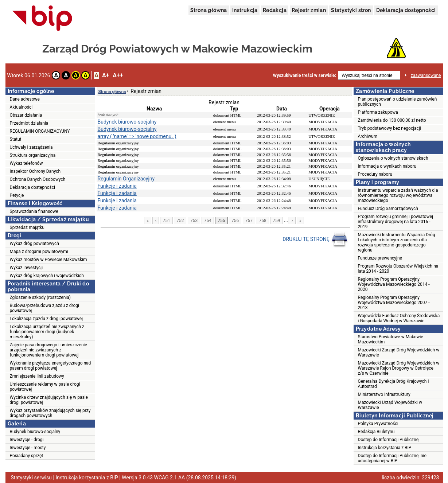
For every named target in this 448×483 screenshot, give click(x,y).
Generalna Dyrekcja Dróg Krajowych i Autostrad (394, 384)
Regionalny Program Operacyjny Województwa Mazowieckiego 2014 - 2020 (394, 284)
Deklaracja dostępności (406, 10)
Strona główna (209, 10)
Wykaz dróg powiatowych (34, 244)
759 (276, 221)
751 (166, 221)
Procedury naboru (375, 174)
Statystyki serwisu (32, 478)
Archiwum (368, 136)
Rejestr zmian (309, 10)
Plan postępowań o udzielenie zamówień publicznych (398, 102)
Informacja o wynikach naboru (387, 166)
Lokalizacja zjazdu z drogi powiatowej (46, 319)
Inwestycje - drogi (27, 440)
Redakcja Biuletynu (376, 432)
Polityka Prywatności (378, 424)
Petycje (17, 195)
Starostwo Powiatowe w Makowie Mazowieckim (391, 339)
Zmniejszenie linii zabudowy (37, 376)
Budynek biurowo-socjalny (35, 432)
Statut (16, 139)
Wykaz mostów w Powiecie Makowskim (48, 260)
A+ (106, 75)
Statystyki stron (351, 10)
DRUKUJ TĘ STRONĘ (315, 239)
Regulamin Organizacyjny (126, 179)
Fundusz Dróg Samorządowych (388, 209)
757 (249, 221)
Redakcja (275, 10)
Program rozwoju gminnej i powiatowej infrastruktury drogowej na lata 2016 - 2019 (396, 222)
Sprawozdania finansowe (34, 211)
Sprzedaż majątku (27, 227)
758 (263, 221)
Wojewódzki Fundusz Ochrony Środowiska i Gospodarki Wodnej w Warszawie (399, 318)
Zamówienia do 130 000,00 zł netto (392, 120)
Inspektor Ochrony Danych (35, 171)
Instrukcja (245, 10)
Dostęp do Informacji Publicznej (389, 440)
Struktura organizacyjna (33, 155)
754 (208, 221)
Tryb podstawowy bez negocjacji (389, 128)
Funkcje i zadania (117, 186)
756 (235, 221)
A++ (118, 75)
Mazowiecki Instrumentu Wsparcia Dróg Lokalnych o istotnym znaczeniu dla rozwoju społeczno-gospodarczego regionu (397, 242)
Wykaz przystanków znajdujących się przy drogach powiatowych (50, 413)
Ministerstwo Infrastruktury (384, 394)
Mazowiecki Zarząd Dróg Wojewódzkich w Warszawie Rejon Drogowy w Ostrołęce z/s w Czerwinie (399, 368)
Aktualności (21, 107)
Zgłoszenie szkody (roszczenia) (40, 297)
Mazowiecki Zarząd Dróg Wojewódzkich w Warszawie (399, 352)
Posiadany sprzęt (27, 456)
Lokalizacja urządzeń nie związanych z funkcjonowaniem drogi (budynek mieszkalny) (47, 332)
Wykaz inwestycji (26, 268)
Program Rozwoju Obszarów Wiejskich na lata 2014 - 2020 (398, 269)
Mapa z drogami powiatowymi (39, 252)
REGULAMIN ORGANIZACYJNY (40, 131)
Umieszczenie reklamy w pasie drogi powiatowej (45, 387)
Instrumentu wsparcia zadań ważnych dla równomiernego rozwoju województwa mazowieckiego (398, 195)
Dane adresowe (25, 99)
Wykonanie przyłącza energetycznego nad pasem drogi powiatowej (50, 366)
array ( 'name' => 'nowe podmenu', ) (137, 136)
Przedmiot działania (29, 123)
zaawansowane (426, 75)
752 (180, 221)
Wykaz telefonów (26, 163)
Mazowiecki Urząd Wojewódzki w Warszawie (390, 405)
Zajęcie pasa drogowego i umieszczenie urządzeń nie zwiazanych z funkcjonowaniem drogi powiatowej (48, 350)
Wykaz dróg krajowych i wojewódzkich (47, 276)
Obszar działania (26, 115)
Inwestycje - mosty (28, 448)
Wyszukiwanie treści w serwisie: (305, 75)
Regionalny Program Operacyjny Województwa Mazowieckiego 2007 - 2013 (394, 303)
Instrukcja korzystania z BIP (385, 448)
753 (194, 221)
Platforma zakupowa (378, 112)
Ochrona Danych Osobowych (38, 179)
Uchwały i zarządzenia (31, 147)
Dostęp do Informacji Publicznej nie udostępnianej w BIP (392, 458)
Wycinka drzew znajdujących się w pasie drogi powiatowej (49, 400)
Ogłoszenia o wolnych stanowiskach (393, 158)
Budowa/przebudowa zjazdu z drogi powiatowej (44, 308)
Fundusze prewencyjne (380, 258)
